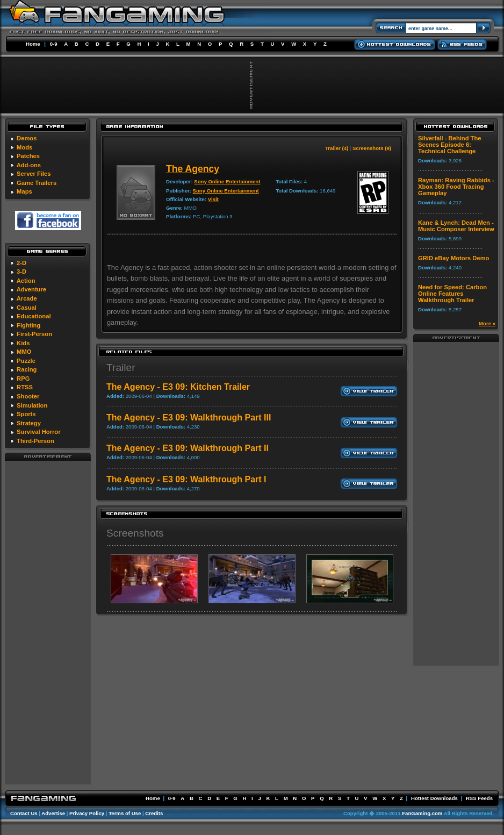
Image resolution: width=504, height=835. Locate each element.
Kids (23, 343)
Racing (27, 369)
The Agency (193, 169)
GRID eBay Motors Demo (453, 258)
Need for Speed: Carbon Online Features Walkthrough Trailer (452, 294)
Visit (213, 199)
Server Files (34, 174)
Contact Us (24, 813)
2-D (21, 263)
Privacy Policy (87, 813)
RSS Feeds (479, 798)
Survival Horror (38, 432)
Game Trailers (37, 183)
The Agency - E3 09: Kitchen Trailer (178, 387)
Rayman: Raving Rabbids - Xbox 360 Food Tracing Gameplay (456, 187)
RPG (23, 379)
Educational (34, 316)
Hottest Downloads (434, 798)
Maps (24, 191)
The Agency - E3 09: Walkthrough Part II (188, 448)
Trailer (121, 367)
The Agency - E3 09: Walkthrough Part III (189, 417)
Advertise (53, 813)
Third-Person (35, 441)
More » (487, 323)
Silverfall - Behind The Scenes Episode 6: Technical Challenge (450, 145)
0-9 (54, 44)
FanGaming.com (422, 813)
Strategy (29, 423)
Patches (28, 156)
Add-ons (29, 165)
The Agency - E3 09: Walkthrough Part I (186, 479)
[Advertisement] (48, 622)
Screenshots (135, 533)
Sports (26, 414)
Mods (24, 147)
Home (33, 44)
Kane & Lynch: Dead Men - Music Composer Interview (456, 226)
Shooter (28, 396)
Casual (27, 308)
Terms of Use (125, 813)
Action (26, 281)
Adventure (31, 289)
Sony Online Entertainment (227, 181)
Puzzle (26, 361)
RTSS (25, 387)
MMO (24, 352)
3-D (21, 272)
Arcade (27, 298)
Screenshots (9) (372, 148)
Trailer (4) (337, 148)
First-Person (34, 334)
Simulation (32, 405)
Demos (27, 138)
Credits (154, 813)
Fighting (28, 325)
